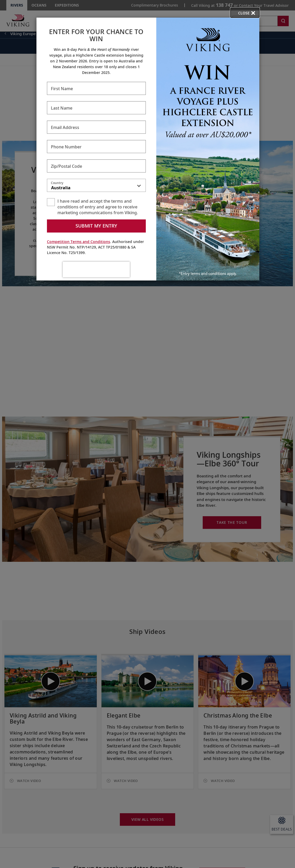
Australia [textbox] (61, 188)
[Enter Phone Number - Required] (96, 147)
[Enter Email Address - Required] (96, 127)
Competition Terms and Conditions (79, 242)
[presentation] (96, 269)
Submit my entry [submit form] (96, 226)
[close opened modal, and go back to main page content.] (245, 13)
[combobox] (96, 186)
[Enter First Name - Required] (96, 88)
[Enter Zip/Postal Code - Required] (96, 166)
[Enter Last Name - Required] (96, 108)
